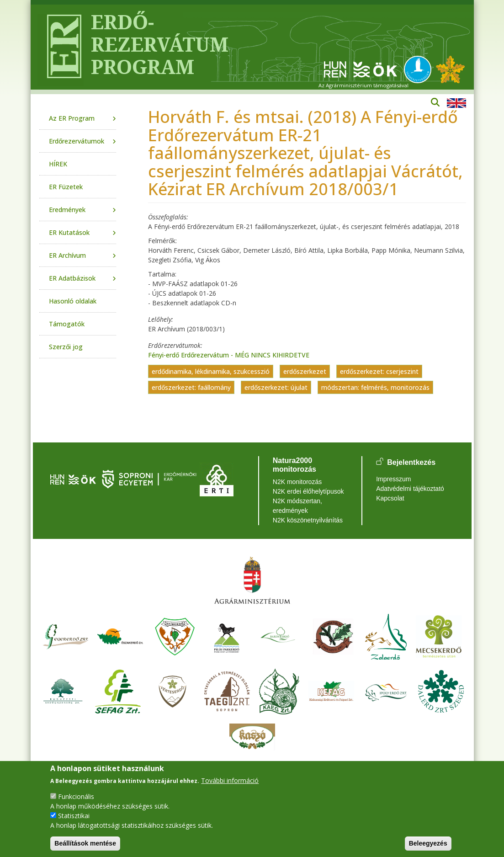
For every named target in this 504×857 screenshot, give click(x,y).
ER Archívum (67, 255)
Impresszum (393, 479)
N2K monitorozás (297, 482)
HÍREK (58, 164)
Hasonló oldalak (73, 301)
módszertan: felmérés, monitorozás (375, 387)
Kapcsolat (390, 498)
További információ (230, 780)
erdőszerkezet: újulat (276, 387)
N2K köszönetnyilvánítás (308, 520)
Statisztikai (74, 816)
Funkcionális (76, 796)
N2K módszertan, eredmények (297, 506)
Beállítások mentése (85, 843)
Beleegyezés (428, 843)
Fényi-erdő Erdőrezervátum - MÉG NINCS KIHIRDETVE (229, 355)
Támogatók (67, 324)
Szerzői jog (66, 347)
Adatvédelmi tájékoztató (410, 489)
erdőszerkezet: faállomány (191, 387)
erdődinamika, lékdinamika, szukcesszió (211, 371)
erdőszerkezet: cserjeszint (379, 371)
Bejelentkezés (411, 462)
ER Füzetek (66, 187)
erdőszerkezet (305, 371)
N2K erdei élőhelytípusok (308, 491)
